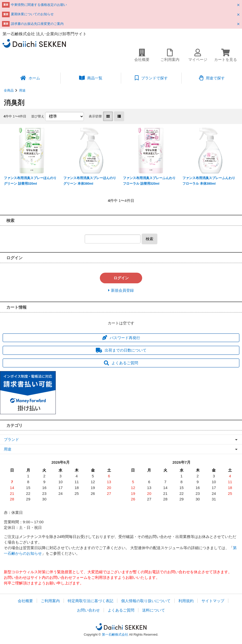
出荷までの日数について (121, 350)
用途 (22, 90)
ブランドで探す (151, 78)
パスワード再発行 (121, 338)
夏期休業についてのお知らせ (32, 14)
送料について (154, 610)
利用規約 (186, 601)
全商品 (9, 90)
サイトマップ (213, 601)
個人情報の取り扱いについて (146, 601)
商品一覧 (91, 78)
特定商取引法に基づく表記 (90, 601)
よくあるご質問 (121, 363)
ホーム (30, 78)
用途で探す (212, 78)
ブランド (11, 439)
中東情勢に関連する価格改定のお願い (39, 5)
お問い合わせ (88, 610)
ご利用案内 (50, 601)
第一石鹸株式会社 (115, 634)
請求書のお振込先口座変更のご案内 (37, 24)
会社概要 (25, 601)
